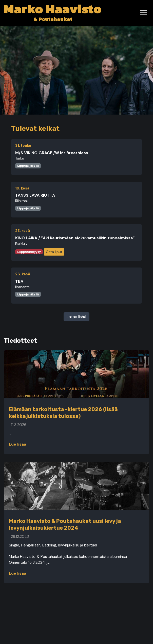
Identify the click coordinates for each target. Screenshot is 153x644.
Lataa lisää (76, 317)
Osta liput (54, 252)
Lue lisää (17, 444)
